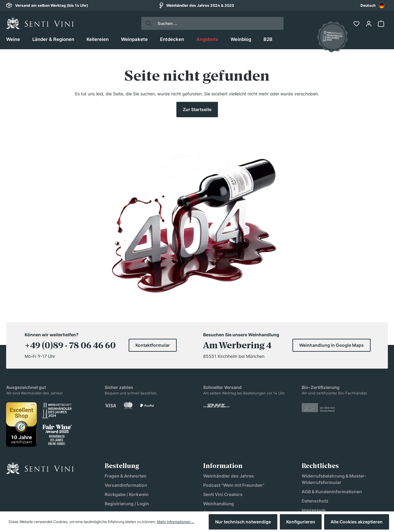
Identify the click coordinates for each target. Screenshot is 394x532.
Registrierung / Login (127, 446)
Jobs (208, 465)
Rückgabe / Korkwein (127, 437)
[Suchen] (147, 23)
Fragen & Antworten (126, 419)
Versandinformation (126, 428)
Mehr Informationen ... (176, 522)
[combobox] (373, 5)
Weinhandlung (219, 446)
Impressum (314, 453)
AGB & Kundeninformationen (332, 434)
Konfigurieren (301, 522)
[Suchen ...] (218, 23)
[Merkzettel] (357, 24)
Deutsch (373, 6)
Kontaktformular (153, 288)
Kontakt (113, 456)
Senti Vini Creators (223, 437)
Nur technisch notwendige (243, 522)
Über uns (213, 456)
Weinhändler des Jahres (229, 419)
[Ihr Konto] (369, 24)
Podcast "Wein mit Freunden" (234, 428)
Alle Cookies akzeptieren (357, 522)
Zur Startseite (197, 109)
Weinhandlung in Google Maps (332, 288)
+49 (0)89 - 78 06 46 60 (70, 289)
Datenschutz (315, 444)
